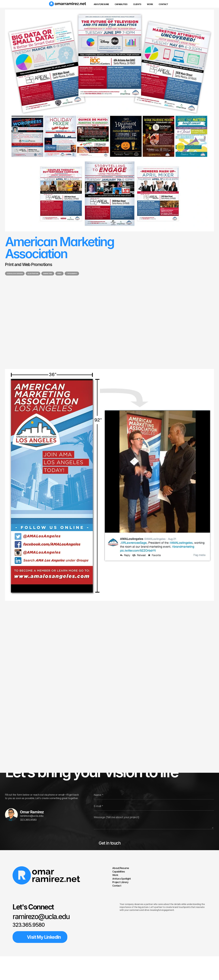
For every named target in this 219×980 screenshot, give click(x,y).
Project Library (120, 882)
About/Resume (121, 868)
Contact (117, 886)
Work (116, 875)
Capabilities (119, 872)
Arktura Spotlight (122, 879)
